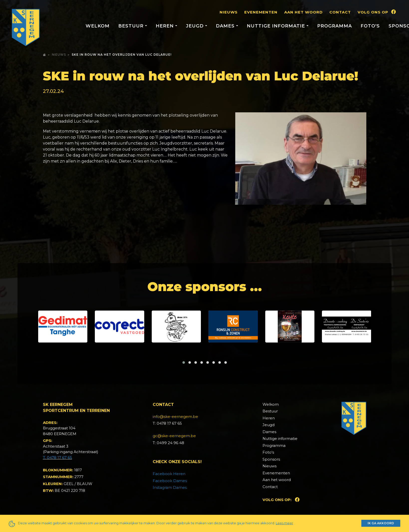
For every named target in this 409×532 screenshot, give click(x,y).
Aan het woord (303, 12)
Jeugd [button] (196, 26)
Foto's (370, 26)
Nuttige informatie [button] (277, 26)
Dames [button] (226, 26)
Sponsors (271, 459)
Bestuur (270, 411)
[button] (184, 362)
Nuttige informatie (280, 439)
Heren (269, 418)
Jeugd (269, 425)
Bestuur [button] (132, 26)
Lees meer (284, 523)
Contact (340, 12)
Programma (335, 26)
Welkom (98, 26)
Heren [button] (165, 26)
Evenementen (261, 12)
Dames (269, 432)
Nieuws (229, 12)
